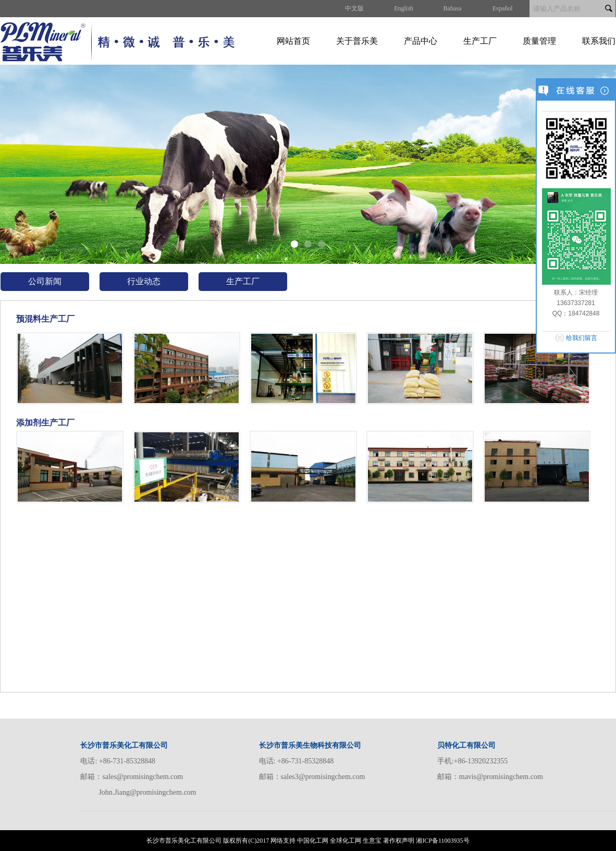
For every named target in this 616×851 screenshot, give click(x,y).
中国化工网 (313, 841)
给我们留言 (582, 338)
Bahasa (453, 8)
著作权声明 (399, 841)
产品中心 (421, 41)
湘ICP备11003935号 (442, 841)
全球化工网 (346, 841)
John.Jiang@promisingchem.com (147, 792)
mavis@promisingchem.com (501, 777)
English (404, 8)
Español (503, 8)
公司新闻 (45, 281)
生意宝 (372, 841)
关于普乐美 (357, 41)
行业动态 (144, 281)
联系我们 (599, 41)
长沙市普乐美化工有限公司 (184, 841)
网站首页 (293, 41)
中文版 (354, 8)
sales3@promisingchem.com (323, 777)
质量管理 (539, 41)
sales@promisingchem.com (143, 777)
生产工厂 (480, 41)
